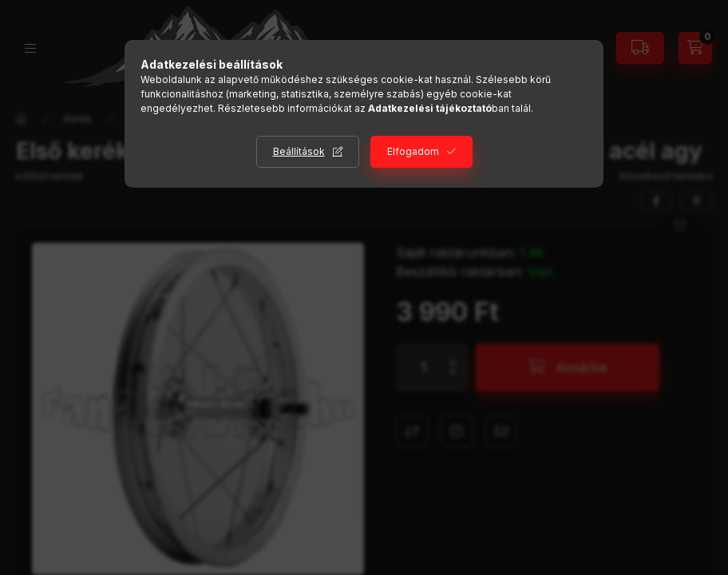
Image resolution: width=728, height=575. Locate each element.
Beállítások (299, 151)
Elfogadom (413, 151)
